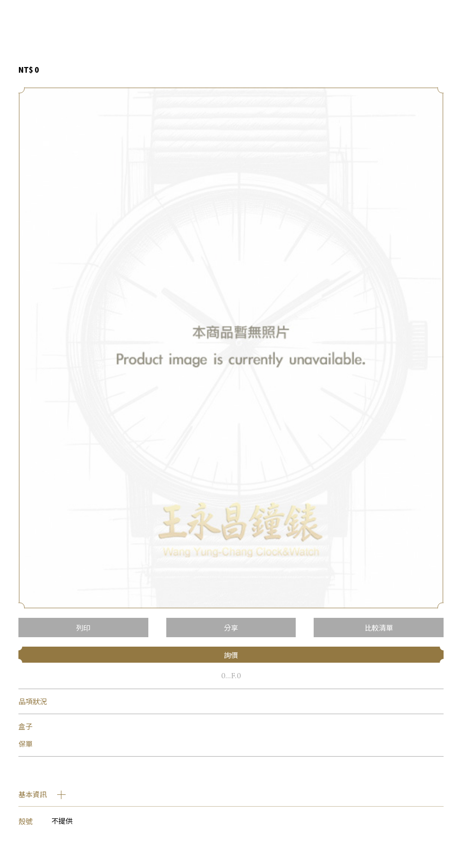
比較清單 (379, 628)
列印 (83, 628)
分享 (231, 628)
